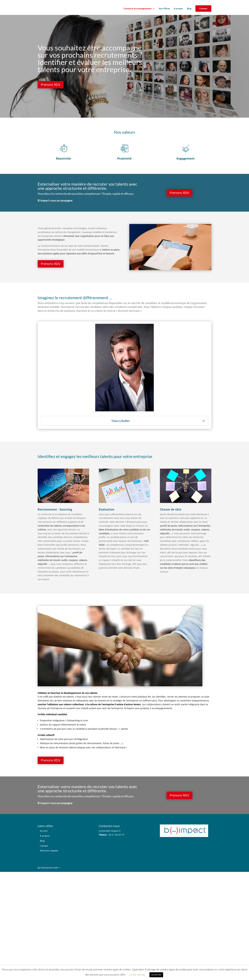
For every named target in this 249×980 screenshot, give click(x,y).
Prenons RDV (51, 85)
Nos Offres (164, 9)
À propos (45, 836)
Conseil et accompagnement (138, 9)
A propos (178, 9)
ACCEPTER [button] (156, 975)
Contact (203, 8)
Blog (189, 9)
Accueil (44, 831)
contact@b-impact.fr (110, 831)
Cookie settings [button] (137, 975)
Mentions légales (49, 851)
